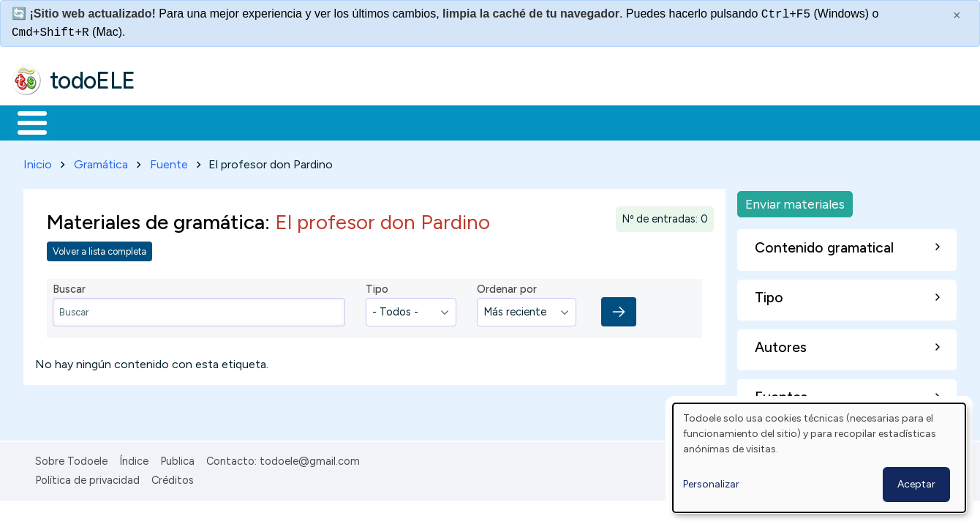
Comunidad (535, 122)
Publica (177, 458)
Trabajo (264, 122)
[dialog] (819, 458)
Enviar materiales (795, 201)
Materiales (82, 122)
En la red (346, 122)
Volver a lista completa (99, 248)
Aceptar (916, 484)
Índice (134, 458)
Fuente (169, 161)
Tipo (377, 287)
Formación (176, 122)
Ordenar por (507, 287)
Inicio (24, 122)
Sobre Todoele (71, 458)
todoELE (93, 81)
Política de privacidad (87, 478)
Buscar (601, 122)
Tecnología (437, 122)
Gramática (101, 161)
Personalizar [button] (711, 484)
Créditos (173, 478)
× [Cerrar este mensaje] (957, 15)
